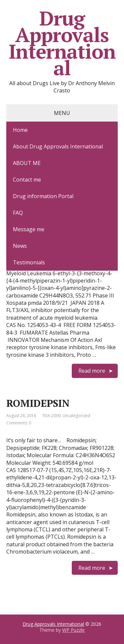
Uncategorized (76, 416)
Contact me (27, 180)
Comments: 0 (19, 423)
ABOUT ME (27, 163)
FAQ (18, 213)
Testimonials (29, 262)
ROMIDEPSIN (38, 403)
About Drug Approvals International (58, 146)
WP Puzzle (73, 630)
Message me (29, 229)
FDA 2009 (52, 416)
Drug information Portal (43, 196)
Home (20, 130)
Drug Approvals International (62, 43)
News (20, 246)
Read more (92, 371)
